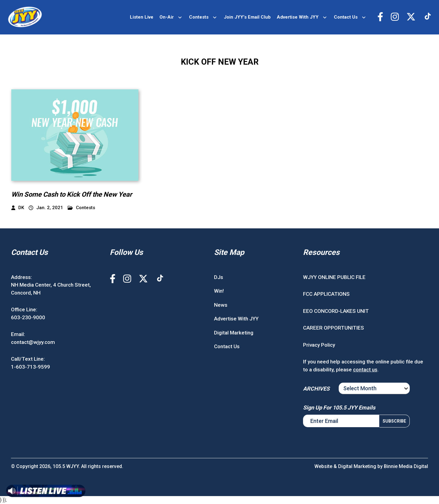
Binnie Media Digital (406, 466)
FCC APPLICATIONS (326, 294)
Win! (219, 291)
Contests (199, 17)
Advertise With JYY (298, 17)
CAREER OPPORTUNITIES (334, 328)
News (221, 305)
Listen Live (142, 17)
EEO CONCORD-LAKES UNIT (336, 311)
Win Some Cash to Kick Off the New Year (72, 194)
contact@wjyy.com (33, 342)
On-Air (167, 17)
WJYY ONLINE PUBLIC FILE (334, 277)
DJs (219, 277)
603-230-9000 (28, 317)
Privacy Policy (319, 345)
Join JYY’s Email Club (247, 17)
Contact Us (346, 17)
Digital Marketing (234, 333)
